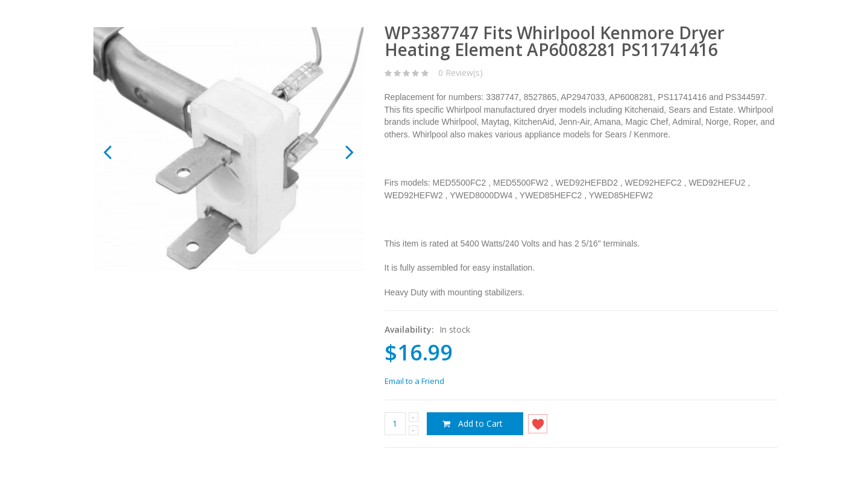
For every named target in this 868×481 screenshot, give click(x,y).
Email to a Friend (414, 381)
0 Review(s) (461, 73)
